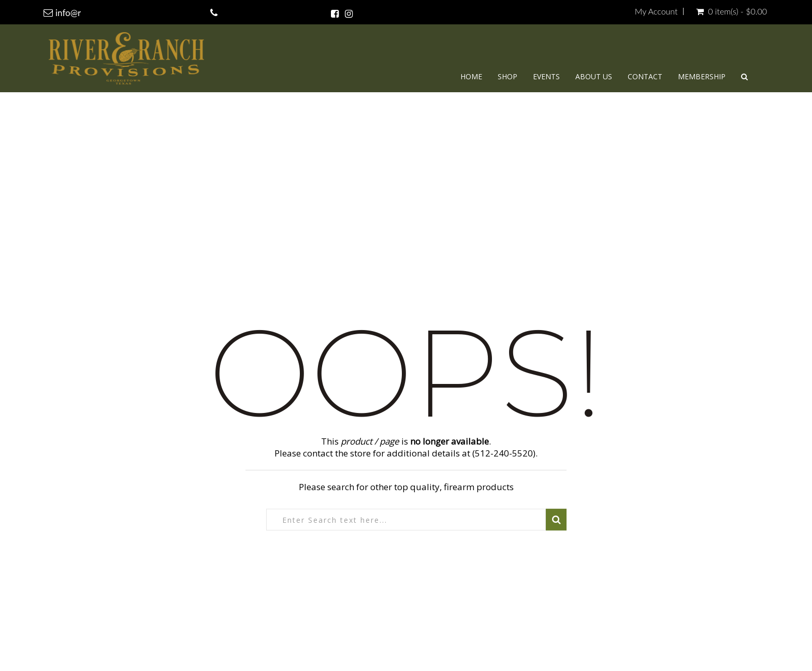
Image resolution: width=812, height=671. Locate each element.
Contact (645, 76)
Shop (508, 76)
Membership (702, 76)
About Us (594, 76)
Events (546, 76)
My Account (656, 11)
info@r (68, 13)
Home (471, 76)
